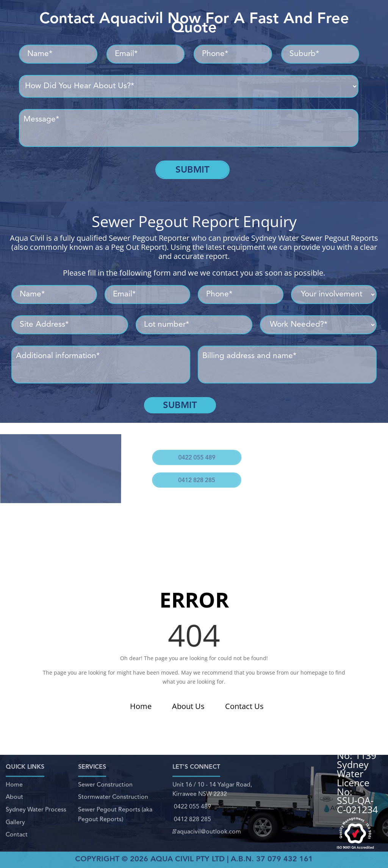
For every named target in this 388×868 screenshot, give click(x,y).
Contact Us (244, 706)
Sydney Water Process (36, 809)
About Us (188, 706)
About (14, 799)
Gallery (15, 819)
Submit (192, 170)
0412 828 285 (193, 469)
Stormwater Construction (113, 799)
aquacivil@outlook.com (206, 826)
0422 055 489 (195, 452)
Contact (16, 829)
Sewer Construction (106, 789)
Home (141, 706)
